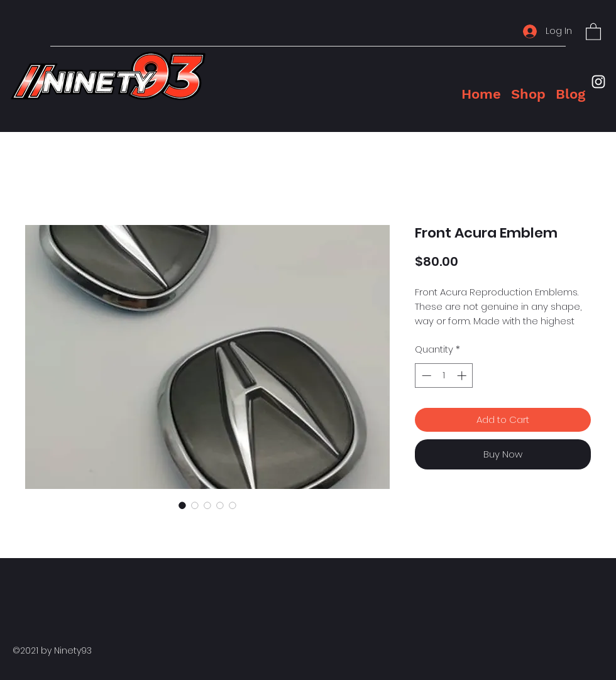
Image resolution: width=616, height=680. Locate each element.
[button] (593, 31)
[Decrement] (425, 376)
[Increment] (463, 376)
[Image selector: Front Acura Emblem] (182, 505)
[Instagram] (598, 82)
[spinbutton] (444, 376)
